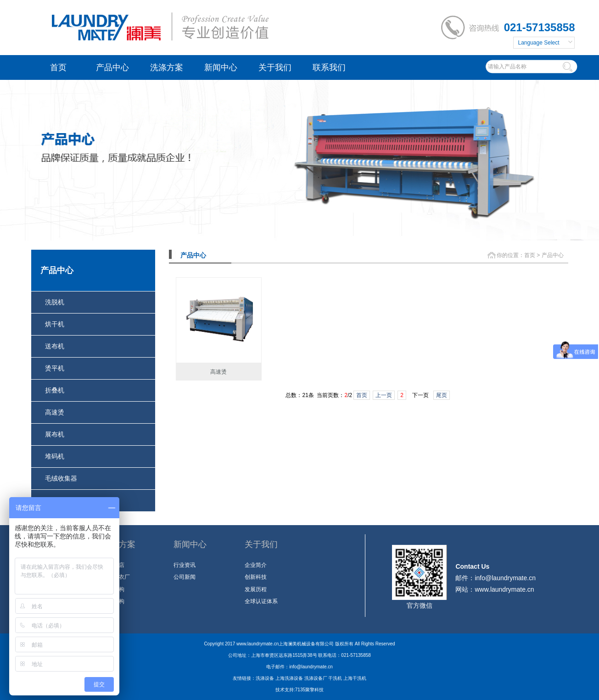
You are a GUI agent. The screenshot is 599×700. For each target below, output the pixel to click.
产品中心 (112, 67)
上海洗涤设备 (289, 678)
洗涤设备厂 (316, 678)
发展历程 (256, 589)
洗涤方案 (167, 67)
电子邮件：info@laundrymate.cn (299, 667)
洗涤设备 (265, 678)
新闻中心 (221, 67)
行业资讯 (185, 565)
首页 (58, 67)
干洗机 (335, 678)
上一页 (384, 395)
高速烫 (55, 412)
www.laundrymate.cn (504, 589)
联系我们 (329, 67)
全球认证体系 (261, 601)
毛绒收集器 (61, 478)
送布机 (55, 346)
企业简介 (256, 565)
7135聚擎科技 (309, 690)
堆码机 (55, 456)
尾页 (442, 395)
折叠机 (55, 390)
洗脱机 (55, 302)
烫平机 (55, 368)
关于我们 (275, 67)
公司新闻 (185, 577)
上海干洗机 (355, 678)
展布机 (55, 434)
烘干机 (55, 324)
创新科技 (256, 577)
